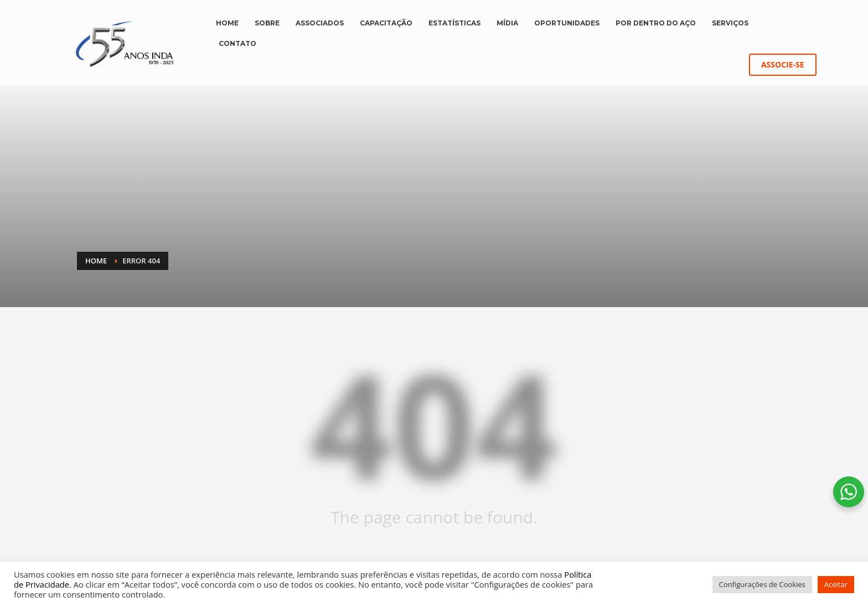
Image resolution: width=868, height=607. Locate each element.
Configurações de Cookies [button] (762, 584)
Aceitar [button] (836, 584)
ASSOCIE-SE (783, 64)
